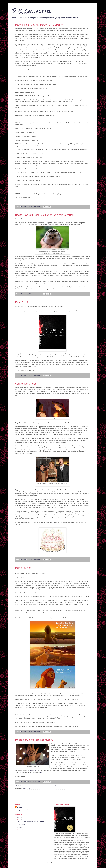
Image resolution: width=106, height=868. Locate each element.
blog (42, 773)
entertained (33, 771)
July (20, 830)
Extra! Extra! (21, 302)
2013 (19, 817)
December (22, 820)
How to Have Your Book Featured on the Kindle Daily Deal (45, 215)
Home (57, 786)
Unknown (20, 807)
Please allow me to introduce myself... (34, 740)
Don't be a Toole (23, 568)
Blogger (56, 863)
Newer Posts (19, 786)
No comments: (37, 207)
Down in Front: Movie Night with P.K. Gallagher (39, 25)
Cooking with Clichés (26, 384)
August (21, 827)
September (22, 825)
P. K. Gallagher (32, 11)
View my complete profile (22, 810)
